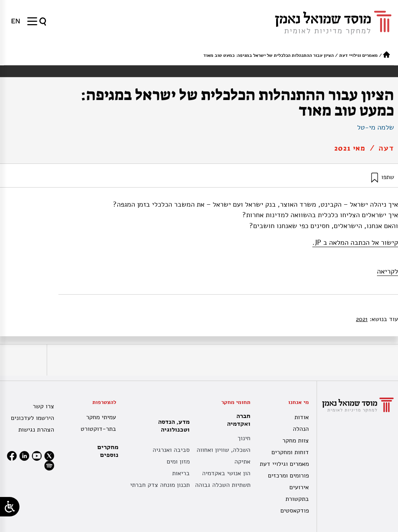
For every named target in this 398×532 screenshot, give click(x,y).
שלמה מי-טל (376, 127)
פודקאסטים (295, 511)
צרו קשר (43, 406)
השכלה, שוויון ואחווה (224, 450)
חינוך (244, 438)
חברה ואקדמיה (237, 420)
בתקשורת (297, 499)
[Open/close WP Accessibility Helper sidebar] (10, 507)
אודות (302, 417)
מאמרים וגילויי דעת (358, 55)
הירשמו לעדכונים (33, 418)
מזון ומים (178, 462)
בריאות (181, 473)
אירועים (299, 487)
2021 (362, 319)
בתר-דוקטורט (98, 429)
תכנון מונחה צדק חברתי (160, 485)
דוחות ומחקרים (290, 452)
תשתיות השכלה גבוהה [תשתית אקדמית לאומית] (223, 485)
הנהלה (301, 429)
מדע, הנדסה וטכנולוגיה (172, 426)
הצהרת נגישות (36, 430)
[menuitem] (16, 21)
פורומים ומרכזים (288, 476)
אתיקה (242, 462)
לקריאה (387, 271)
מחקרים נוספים (108, 451)
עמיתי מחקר (101, 417)
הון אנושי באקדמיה (226, 473)
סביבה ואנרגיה (171, 450)
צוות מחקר (296, 441)
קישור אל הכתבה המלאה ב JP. (355, 242)
